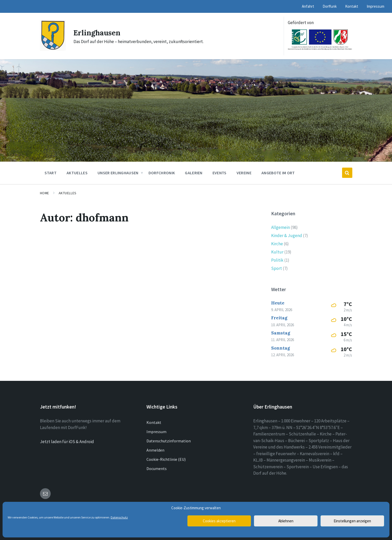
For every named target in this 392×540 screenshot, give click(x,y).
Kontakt (154, 422)
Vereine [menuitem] (244, 173)
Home (45, 193)
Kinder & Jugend (287, 236)
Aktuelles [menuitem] (77, 173)
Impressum (156, 432)
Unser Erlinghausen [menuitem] (118, 173)
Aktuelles (68, 193)
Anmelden (155, 450)
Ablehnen (286, 521)
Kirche (277, 244)
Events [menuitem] (220, 173)
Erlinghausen (98, 33)
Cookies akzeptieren (219, 521)
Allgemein (280, 227)
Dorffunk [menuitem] (330, 6)
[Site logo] (53, 49)
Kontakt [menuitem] (352, 6)
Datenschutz (119, 517)
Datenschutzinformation (169, 441)
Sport (277, 268)
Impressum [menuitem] (375, 6)
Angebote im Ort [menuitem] (278, 173)
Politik (277, 260)
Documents (157, 468)
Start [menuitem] (51, 173)
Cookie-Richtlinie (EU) (166, 459)
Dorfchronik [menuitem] (162, 173)
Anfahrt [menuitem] (308, 6)
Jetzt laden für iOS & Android (67, 442)
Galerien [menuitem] (194, 173)
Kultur (277, 252)
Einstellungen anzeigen (352, 521)
